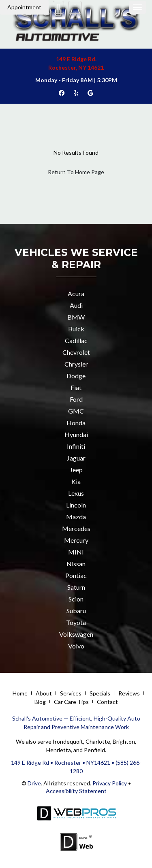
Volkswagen (76, 634)
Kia (76, 481)
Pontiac (76, 575)
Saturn (76, 587)
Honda (76, 423)
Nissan (76, 564)
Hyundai (76, 434)
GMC (76, 411)
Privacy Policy (109, 783)
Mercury (76, 540)
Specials (100, 693)
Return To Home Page (76, 172)
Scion (76, 599)
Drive (34, 783)
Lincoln (76, 505)
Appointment (24, 7)
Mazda (76, 517)
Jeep (76, 470)
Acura (76, 293)
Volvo (76, 646)
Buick (76, 329)
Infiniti (76, 446)
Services (71, 693)
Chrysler (76, 364)
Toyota (76, 622)
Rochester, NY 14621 (76, 67)
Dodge (76, 376)
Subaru (76, 611)
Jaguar (76, 458)
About (44, 693)
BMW (76, 317)
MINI (76, 552)
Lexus (76, 493)
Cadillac (76, 340)
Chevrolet (76, 352)
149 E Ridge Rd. (76, 59)
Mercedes (76, 528)
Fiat (76, 387)
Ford (76, 399)
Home (20, 693)
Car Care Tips (71, 702)
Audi (76, 305)
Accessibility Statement (76, 791)
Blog (40, 702)
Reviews (129, 693)
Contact (107, 702)
